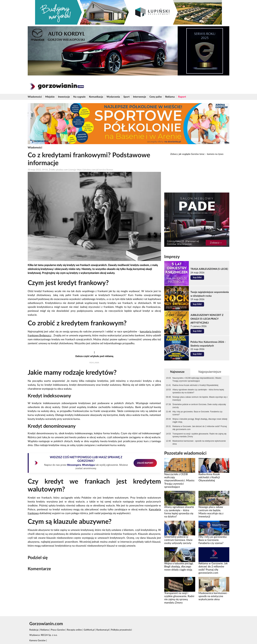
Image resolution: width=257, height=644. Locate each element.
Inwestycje (64, 97)
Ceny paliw (156, 97)
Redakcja (34, 630)
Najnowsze (177, 372)
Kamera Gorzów (37, 641)
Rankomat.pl (103, 630)
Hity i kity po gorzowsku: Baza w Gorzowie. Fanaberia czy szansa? (197, 413)
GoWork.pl (89, 630)
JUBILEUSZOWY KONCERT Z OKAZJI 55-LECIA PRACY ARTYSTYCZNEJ (207, 319)
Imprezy (172, 257)
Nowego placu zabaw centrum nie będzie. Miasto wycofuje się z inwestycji (200, 399)
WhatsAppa (88, 465)
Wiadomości (35, 97)
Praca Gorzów (58, 630)
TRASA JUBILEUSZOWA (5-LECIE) (209, 269)
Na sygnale (79, 97)
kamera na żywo (215, 154)
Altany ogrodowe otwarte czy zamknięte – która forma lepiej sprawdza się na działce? (198, 391)
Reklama (170, 97)
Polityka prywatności (121, 630)
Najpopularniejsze (210, 372)
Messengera (74, 465)
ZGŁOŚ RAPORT (145, 463)
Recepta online (74, 630)
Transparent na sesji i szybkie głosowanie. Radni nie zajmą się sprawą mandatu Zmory (199, 435)
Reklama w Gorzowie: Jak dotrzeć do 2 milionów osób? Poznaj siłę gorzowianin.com (200, 428)
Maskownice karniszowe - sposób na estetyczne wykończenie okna (199, 442)
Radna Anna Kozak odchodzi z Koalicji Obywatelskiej (195, 385)
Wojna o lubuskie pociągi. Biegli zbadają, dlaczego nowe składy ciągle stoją (200, 420)
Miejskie (50, 97)
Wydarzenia (113, 97)
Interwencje (140, 97)
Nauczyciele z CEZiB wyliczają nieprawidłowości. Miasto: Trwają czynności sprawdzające (197, 379)
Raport (182, 97)
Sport (127, 97)
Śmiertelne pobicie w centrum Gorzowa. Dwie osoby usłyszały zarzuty (199, 406)
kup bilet (197, 277)
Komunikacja (96, 97)
